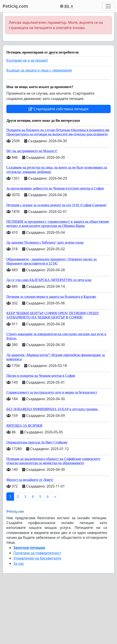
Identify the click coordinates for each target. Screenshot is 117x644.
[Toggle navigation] (108, 6)
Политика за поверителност (37, 553)
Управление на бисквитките (37, 558)
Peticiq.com (15, 6)
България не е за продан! (27, 60)
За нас (19, 563)
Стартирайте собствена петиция (58, 109)
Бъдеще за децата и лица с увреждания (39, 70)
